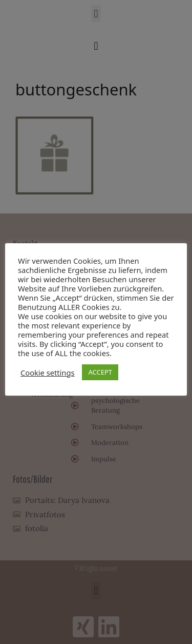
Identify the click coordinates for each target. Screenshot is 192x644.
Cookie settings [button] (47, 373)
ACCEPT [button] (100, 372)
